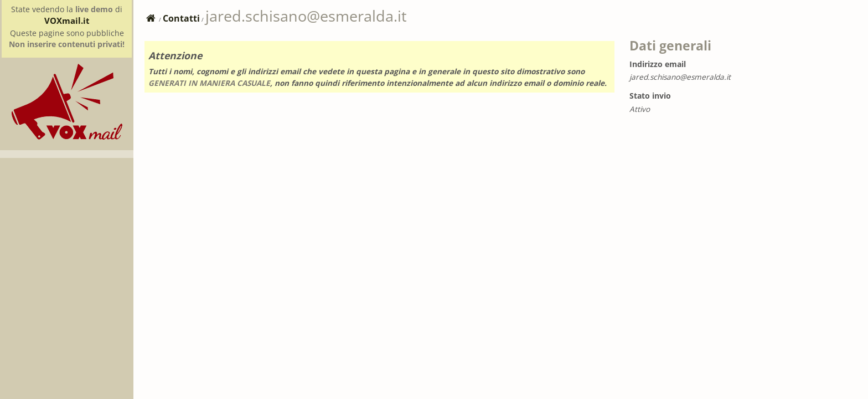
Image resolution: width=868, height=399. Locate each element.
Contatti (181, 18)
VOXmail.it (67, 21)
